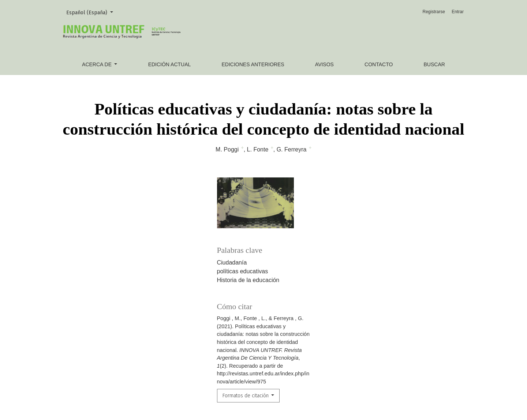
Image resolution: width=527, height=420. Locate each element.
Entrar (458, 12)
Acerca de (98, 64)
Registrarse (434, 12)
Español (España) (92, 12)
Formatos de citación (246, 396)
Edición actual (170, 64)
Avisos (324, 64)
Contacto (379, 64)
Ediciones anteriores (253, 64)
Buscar (434, 64)
